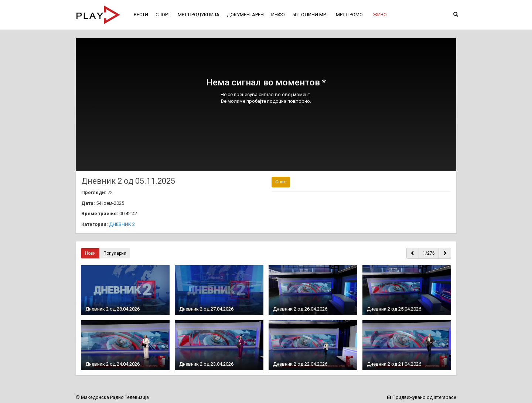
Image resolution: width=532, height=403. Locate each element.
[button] (380, 15)
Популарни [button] (115, 253)
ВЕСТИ (141, 15)
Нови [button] (90, 253)
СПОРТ (163, 15)
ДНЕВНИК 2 (122, 224)
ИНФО (278, 15)
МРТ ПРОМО (349, 15)
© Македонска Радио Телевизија (112, 397)
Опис (281, 182)
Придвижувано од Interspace (422, 397)
